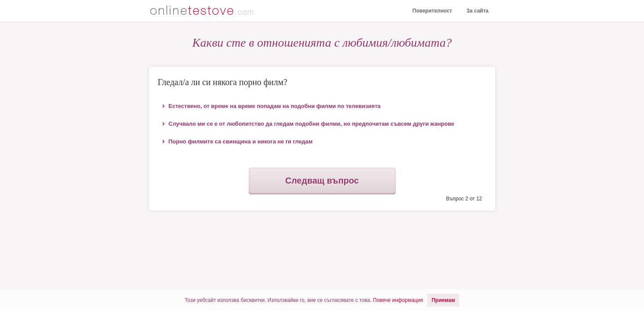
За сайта (478, 11)
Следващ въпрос (322, 181)
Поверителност (433, 11)
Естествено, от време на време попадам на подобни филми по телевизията (275, 106)
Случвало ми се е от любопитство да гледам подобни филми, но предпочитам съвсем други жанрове (312, 124)
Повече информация (398, 300)
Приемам (443, 300)
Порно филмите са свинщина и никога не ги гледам (241, 141)
